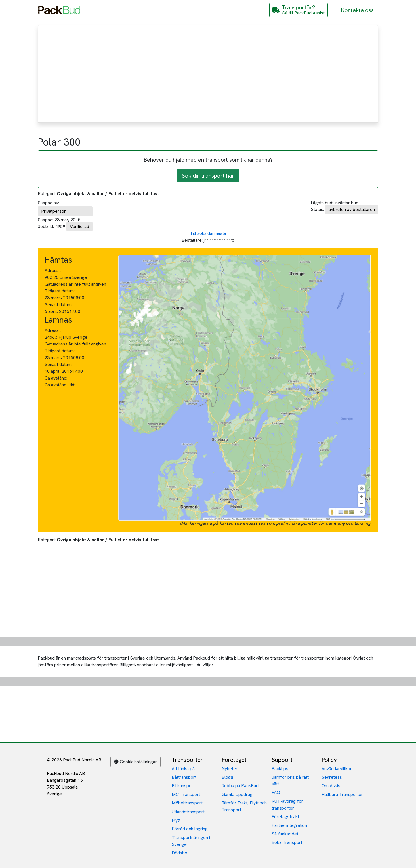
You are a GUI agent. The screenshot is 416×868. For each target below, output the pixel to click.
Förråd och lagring (190, 829)
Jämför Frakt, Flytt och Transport (244, 806)
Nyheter (230, 769)
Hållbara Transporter (342, 794)
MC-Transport (186, 794)
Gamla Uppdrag (237, 794)
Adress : (53, 270)
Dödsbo (179, 853)
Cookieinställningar (135, 762)
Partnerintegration (289, 825)
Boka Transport (287, 842)
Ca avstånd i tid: (60, 385)
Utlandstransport (188, 812)
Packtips (280, 769)
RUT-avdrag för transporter (287, 805)
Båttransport (184, 777)
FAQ (276, 792)
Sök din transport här (208, 176)
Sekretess (332, 777)
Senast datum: (58, 305)
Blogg (227, 777)
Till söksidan (202, 233)
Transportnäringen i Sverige (191, 841)
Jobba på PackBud (240, 786)
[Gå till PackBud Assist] (299, 10)
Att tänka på (183, 769)
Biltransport (183, 786)
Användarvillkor (337, 769)
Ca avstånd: (56, 378)
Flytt (176, 820)
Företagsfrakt (285, 817)
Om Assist (332, 786)
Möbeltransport (187, 803)
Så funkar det (285, 834)
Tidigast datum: (60, 291)
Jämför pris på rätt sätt (290, 780)
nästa (221, 233)
